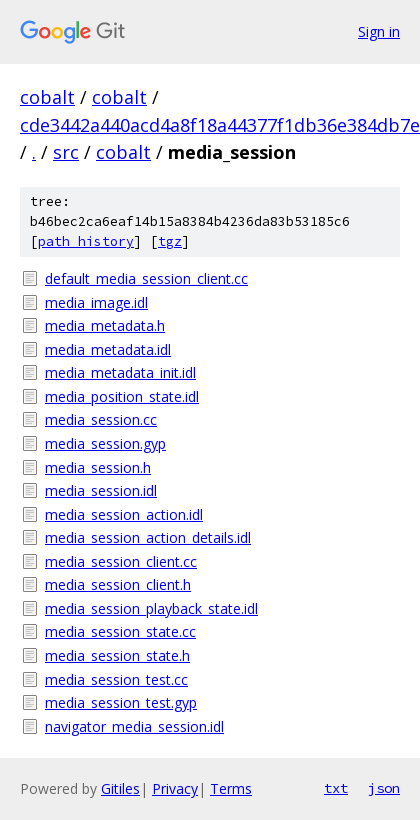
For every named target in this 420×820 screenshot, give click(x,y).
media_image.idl (96, 302)
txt (336, 788)
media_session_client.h (118, 584)
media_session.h (98, 467)
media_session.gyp (105, 443)
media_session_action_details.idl (148, 537)
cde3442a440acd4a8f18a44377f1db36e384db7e (220, 125)
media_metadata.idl (108, 349)
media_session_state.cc (120, 631)
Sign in (379, 31)
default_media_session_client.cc (146, 278)
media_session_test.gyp (121, 702)
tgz (170, 241)
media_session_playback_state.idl (151, 608)
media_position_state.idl (122, 396)
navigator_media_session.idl (134, 726)
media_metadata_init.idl (120, 372)
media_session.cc (101, 419)
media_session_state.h (117, 655)
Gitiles (120, 788)
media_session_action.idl (124, 514)
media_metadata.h (105, 325)
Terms (231, 788)
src (66, 152)
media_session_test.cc (116, 679)
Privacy (175, 788)
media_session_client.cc (121, 561)
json (384, 788)
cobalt (47, 97)
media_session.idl (101, 490)
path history (86, 241)
